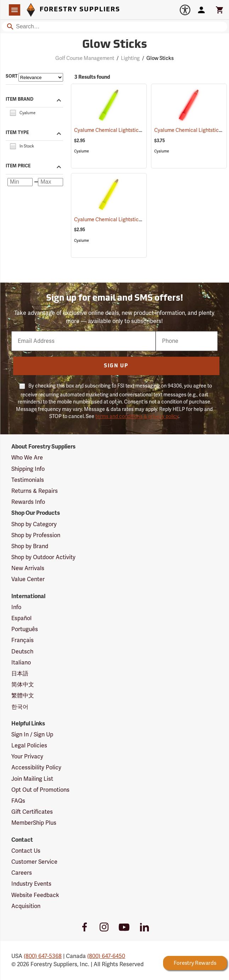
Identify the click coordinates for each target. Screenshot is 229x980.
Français (23, 640)
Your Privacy (27, 757)
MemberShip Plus (34, 823)
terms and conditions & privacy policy (137, 416)
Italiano (21, 663)
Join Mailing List (32, 779)
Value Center (28, 579)
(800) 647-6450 (106, 956)
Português (25, 629)
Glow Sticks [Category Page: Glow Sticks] (115, 45)
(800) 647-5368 (43, 956)
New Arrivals (28, 568)
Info (16, 607)
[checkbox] (13, 112)
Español (21, 618)
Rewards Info (28, 502)
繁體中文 (23, 696)
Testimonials (28, 480)
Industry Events (31, 884)
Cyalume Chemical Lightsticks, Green (124, 130)
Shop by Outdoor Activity (43, 557)
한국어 (20, 707)
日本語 (20, 674)
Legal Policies (29, 746)
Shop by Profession (36, 535)
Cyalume (82, 151)
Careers (22, 873)
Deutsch (22, 652)
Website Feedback (35, 895)
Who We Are (27, 458)
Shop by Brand (30, 546)
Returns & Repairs (35, 491)
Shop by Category (34, 524)
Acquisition (26, 906)
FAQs (18, 801)
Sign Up (116, 366)
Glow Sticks (160, 58)
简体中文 (23, 685)
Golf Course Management (85, 58)
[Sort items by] (41, 77)
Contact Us (26, 851)
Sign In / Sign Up (32, 735)
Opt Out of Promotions (40, 790)
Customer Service (34, 862)
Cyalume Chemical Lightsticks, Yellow (124, 220)
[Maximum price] (51, 182)
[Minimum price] (20, 182)
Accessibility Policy (36, 768)
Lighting (130, 58)
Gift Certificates (32, 812)
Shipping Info (28, 469)
